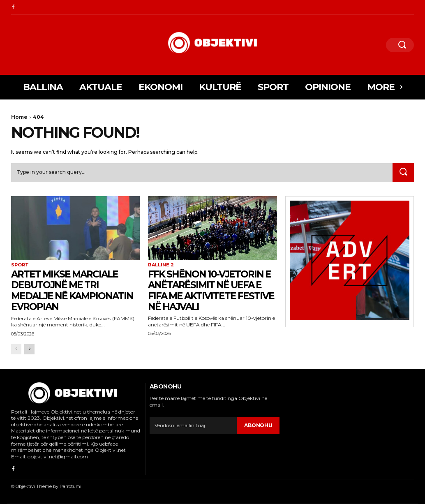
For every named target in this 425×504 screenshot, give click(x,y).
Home (19, 117)
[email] (193, 425)
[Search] (403, 173)
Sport (20, 265)
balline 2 (161, 265)
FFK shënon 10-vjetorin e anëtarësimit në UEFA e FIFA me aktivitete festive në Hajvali (212, 290)
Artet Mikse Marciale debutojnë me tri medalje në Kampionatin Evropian (75, 290)
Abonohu (258, 426)
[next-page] (29, 349)
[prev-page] (16, 349)
